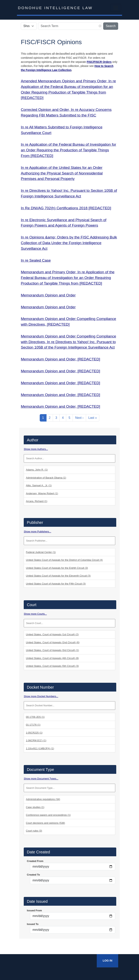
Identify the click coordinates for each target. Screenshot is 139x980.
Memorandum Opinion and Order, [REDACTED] (60, 359)
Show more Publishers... (37, 532)
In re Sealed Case (36, 260)
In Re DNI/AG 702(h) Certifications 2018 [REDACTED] (66, 208)
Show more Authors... (36, 449)
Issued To (33, 924)
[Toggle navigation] (116, 8)
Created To (33, 875)
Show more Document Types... (41, 779)
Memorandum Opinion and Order (48, 295)
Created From (35, 861)
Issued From (34, 910)
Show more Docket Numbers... (41, 696)
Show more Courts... (35, 614)
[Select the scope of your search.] (29, 26)
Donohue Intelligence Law (55, 8)
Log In (107, 961)
